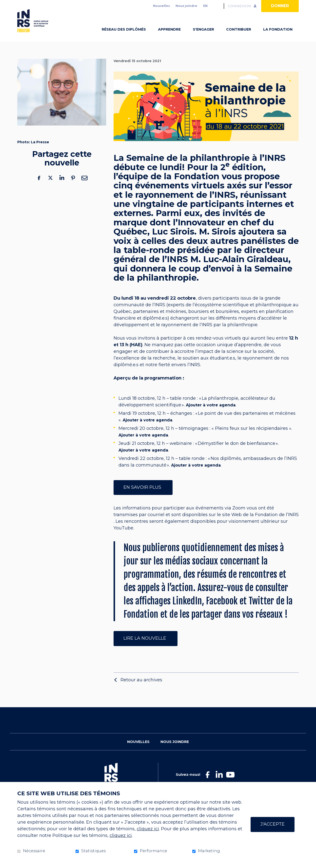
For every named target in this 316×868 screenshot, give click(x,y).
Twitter (50, 186)
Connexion (239, 6)
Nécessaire (34, 851)
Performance (153, 851)
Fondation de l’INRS (277, 523)
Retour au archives (141, 687)
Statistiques (93, 851)
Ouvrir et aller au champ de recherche (218, 6)
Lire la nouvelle (146, 646)
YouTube (123, 536)
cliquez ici (148, 829)
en (205, 6)
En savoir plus (143, 495)
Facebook (39, 186)
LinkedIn (62, 186)
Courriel (84, 186)
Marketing (209, 851)
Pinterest (73, 186)
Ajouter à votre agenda (211, 413)
